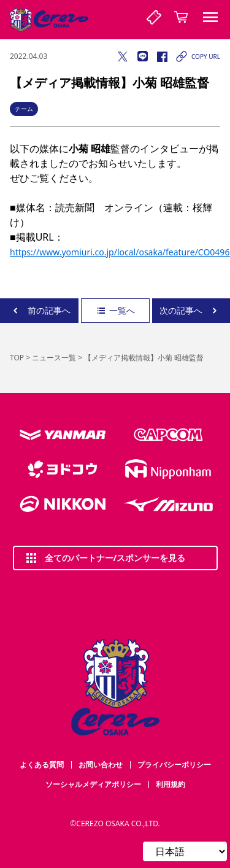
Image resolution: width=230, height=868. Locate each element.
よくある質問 (42, 765)
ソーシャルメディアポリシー (93, 784)
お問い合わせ (101, 765)
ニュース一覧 (54, 358)
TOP (17, 358)
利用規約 (171, 784)
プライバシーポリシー (174, 765)
